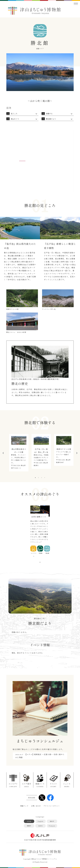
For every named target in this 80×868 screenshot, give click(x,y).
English (40, 821)
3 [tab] (42, 478)
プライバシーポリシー (52, 806)
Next (77, 453)
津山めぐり (15, 119)
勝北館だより (51, 119)
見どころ (14, 114)
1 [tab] (35, 478)
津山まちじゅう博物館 (34, 11)
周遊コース (40, 785)
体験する (49, 114)
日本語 (29, 821)
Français (52, 826)
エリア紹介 (27, 785)
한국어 (41, 826)
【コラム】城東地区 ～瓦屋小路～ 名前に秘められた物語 (40, 756)
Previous (3, 453)
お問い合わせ (36, 806)
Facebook (50, 798)
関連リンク (24, 806)
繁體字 (29, 826)
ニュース (67, 785)
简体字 (52, 821)
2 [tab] (38, 478)
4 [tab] (45, 478)
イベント (53, 785)
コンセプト (13, 785)
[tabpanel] (17, 454)
